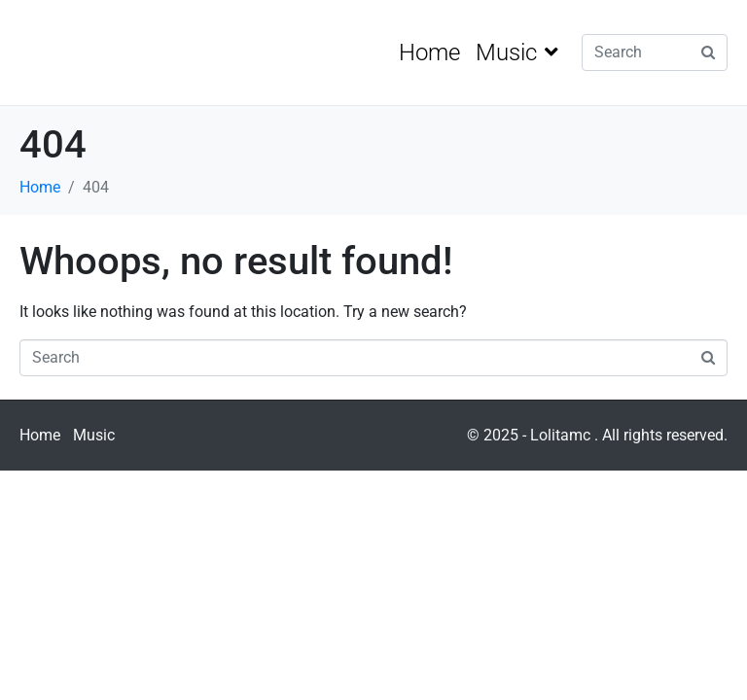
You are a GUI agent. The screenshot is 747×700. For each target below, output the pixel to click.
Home (429, 52)
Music (517, 52)
